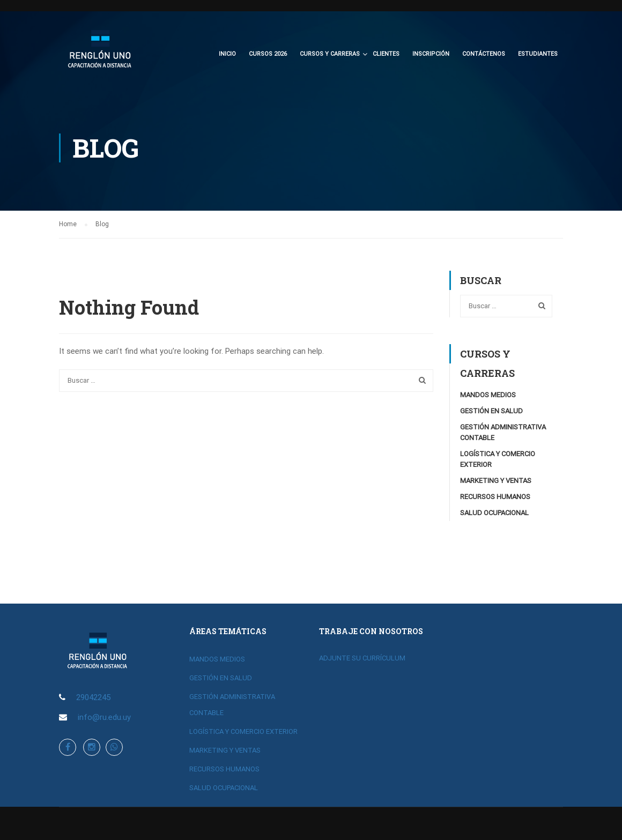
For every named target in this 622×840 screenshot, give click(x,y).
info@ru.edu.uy (104, 717)
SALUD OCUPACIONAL (494, 514)
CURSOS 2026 (268, 54)
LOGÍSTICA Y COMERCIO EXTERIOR (243, 731)
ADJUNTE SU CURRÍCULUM (362, 658)
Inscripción (431, 54)
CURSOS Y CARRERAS (330, 54)
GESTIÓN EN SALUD (491, 412)
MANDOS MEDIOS (488, 396)
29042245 (93, 697)
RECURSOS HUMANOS (495, 498)
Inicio (227, 54)
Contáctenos (484, 54)
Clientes (386, 54)
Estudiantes (538, 54)
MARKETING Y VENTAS (496, 482)
